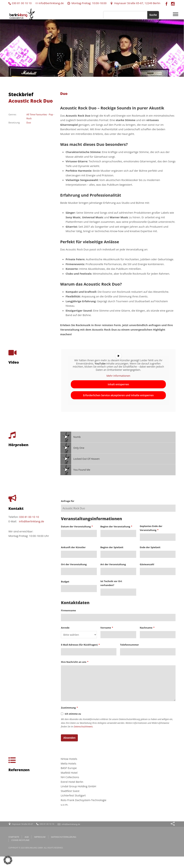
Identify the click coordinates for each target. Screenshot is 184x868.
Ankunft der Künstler (73, 547)
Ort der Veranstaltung (74, 564)
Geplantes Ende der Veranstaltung (151, 528)
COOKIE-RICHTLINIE (20, 840)
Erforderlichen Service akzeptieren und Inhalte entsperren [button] (118, 395)
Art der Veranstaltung (113, 564)
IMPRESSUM (40, 837)
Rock (29, 118)
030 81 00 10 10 (20, 3)
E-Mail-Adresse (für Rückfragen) (80, 645)
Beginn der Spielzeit (112, 547)
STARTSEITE (14, 837)
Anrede (65, 628)
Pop (51, 114)
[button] (8, 860)
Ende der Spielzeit (150, 547)
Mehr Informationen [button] (118, 376)
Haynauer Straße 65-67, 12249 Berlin (135, 3)
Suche (153, 15)
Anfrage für (68, 501)
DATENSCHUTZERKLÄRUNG (64, 837)
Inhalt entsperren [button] (118, 384)
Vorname (107, 628)
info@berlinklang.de (50, 3)
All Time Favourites (37, 114)
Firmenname (68, 610)
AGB (27, 837)
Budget (65, 582)
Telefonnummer (129, 645)
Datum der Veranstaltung (77, 526)
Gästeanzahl (147, 564)
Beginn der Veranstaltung (116, 526)
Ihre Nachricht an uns (75, 662)
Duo (29, 123)
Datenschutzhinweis (83, 727)
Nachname (147, 628)
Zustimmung (69, 708)
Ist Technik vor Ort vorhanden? (111, 583)
